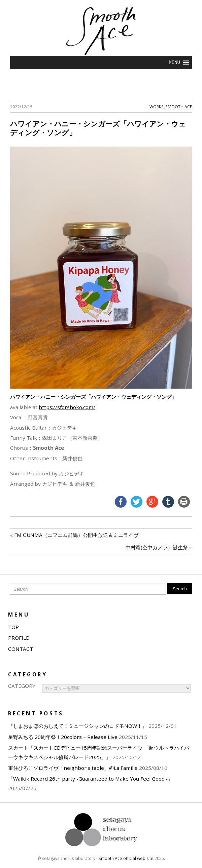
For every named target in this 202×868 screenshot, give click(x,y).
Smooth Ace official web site (126, 858)
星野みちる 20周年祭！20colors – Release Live (63, 737)
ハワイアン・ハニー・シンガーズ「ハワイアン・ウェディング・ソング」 (98, 128)
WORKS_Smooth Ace (171, 107)
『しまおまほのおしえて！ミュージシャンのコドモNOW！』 (78, 726)
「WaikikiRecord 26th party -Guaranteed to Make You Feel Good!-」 (90, 779)
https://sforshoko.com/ (67, 407)
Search (180, 589)
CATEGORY (22, 686)
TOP (13, 627)
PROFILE (19, 638)
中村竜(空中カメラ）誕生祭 (157, 547)
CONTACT (21, 649)
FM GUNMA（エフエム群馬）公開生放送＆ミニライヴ (76, 535)
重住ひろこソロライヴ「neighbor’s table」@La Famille (73, 768)
